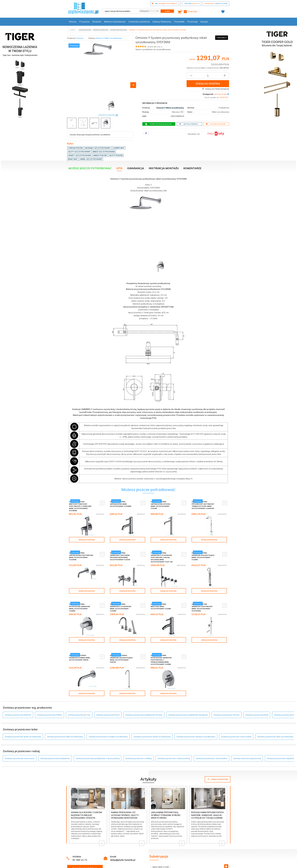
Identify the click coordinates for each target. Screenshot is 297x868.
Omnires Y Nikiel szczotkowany (109, 38)
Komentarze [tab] (192, 168)
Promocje (192, 22)
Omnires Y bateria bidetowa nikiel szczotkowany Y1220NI (161, 602)
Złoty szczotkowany (79, 152)
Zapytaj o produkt (189, 124)
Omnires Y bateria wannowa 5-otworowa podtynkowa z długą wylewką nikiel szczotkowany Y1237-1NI (162, 555)
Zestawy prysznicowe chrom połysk (236, 726)
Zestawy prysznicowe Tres (79, 704)
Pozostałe (179, 22)
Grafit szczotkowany (80, 155)
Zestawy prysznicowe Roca (108, 704)
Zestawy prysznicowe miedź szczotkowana (152, 726)
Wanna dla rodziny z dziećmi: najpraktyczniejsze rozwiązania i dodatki (87, 804)
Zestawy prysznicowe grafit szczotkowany (23, 726)
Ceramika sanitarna (139, 22)
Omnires (80, 38)
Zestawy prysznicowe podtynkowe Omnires (144, 704)
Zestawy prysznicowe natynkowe (281, 747)
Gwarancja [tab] (136, 168)
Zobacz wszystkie (218, 768)
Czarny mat (118, 148)
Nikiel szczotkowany (91, 159)
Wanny (73, 22)
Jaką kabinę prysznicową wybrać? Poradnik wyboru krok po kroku (166, 804)
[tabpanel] (148, 330)
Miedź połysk (100, 155)
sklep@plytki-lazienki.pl (123, 849)
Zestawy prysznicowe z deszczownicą (174, 747)
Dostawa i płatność (216, 124)
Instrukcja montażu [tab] (164, 168)
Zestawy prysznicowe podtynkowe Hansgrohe (188, 704)
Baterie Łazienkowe (115, 22)
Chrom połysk (75, 148)
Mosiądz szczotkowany (98, 148)
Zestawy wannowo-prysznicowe (247, 747)
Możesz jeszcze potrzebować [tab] (90, 168)
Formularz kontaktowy (85, 857)
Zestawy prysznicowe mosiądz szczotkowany (108, 726)
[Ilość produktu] (208, 76)
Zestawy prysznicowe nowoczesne (20, 747)
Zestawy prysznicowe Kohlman (18, 704)
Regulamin (154, 863)
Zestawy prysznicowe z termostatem (212, 747)
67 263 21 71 (80, 849)
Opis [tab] (119, 168)
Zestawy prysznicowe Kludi (257, 704)
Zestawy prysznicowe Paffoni (50, 704)
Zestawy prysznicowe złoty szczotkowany (275, 726)
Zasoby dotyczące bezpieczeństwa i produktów (90, 135)
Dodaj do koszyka (208, 84)
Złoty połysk (116, 155)
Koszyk (204, 22)
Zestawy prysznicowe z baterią (138, 747)
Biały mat (73, 159)
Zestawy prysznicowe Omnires (227, 704)
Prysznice (84, 22)
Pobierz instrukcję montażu (158, 124)
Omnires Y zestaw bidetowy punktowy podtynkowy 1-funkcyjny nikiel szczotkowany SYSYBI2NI (80, 506)
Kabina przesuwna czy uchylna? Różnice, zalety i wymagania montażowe (125, 804)
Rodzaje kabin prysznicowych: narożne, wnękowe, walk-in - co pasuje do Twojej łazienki (208, 804)
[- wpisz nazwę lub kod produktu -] (120, 11)
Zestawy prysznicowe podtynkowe (55, 747)
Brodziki (97, 22)
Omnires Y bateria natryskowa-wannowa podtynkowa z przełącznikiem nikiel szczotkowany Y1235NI (161, 651)
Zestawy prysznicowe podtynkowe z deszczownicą (98, 747)
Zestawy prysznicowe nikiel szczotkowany (65, 726)
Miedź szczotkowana (104, 152)
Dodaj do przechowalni (216, 89)
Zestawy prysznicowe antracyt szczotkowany (196, 726)
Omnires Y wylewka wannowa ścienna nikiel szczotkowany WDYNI (80, 649)
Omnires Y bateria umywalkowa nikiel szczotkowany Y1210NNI (121, 504)
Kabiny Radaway (162, 22)
